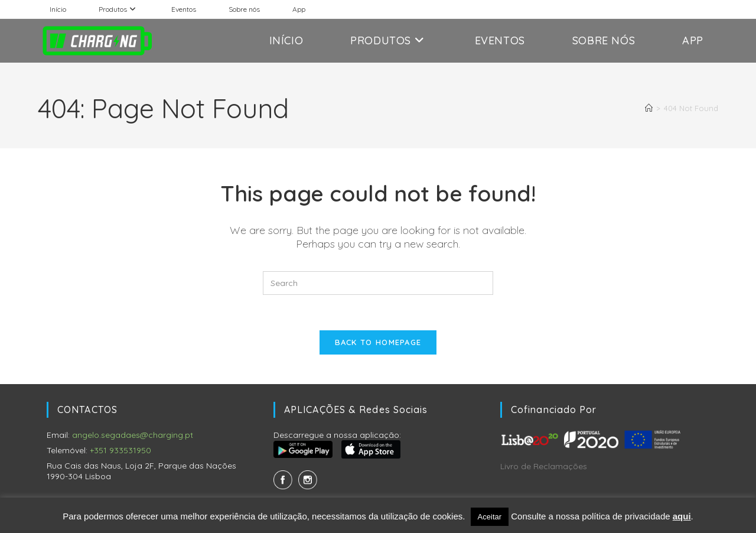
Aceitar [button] (490, 517)
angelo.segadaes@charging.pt (133, 435)
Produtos (119, 9)
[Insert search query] (378, 283)
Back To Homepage (378, 342)
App (299, 9)
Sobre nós (244, 9)
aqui (682, 516)
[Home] (649, 108)
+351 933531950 (120, 450)
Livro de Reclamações (544, 466)
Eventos (184, 9)
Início (58, 9)
